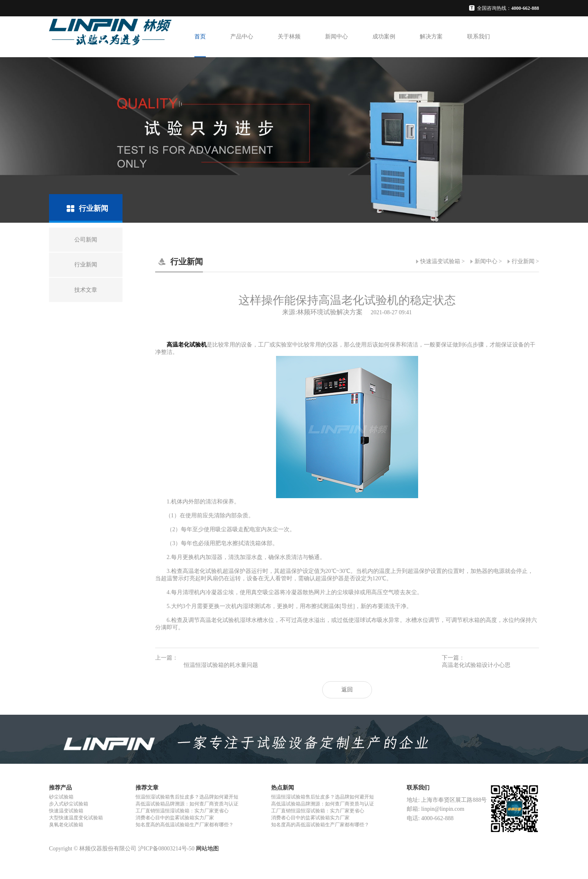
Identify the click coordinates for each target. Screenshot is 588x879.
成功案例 (384, 37)
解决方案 (431, 37)
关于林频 (289, 37)
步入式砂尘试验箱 (69, 804)
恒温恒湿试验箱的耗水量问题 (221, 665)
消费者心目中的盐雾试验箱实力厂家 (175, 818)
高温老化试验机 (187, 345)
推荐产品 (60, 788)
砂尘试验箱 (61, 797)
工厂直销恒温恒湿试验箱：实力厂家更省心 (182, 811)
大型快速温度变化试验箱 (76, 818)
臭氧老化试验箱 (66, 825)
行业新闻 (523, 261)
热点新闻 (283, 788)
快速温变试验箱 (440, 261)
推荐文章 (147, 788)
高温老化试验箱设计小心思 (476, 665)
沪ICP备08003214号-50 (166, 849)
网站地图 (207, 849)
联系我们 (479, 37)
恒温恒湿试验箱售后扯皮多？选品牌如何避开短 (187, 797)
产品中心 (242, 37)
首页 (200, 37)
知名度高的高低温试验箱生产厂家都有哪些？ (185, 825)
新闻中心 (336, 37)
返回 (347, 690)
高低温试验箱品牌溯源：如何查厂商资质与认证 (187, 804)
